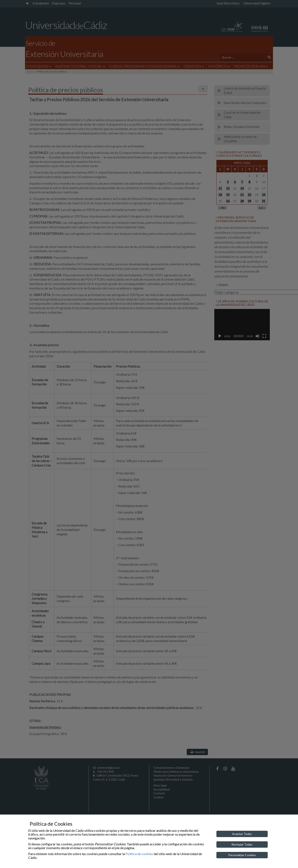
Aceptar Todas (242, 834)
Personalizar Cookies (242, 855)
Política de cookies (139, 854)
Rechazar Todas (242, 844)
